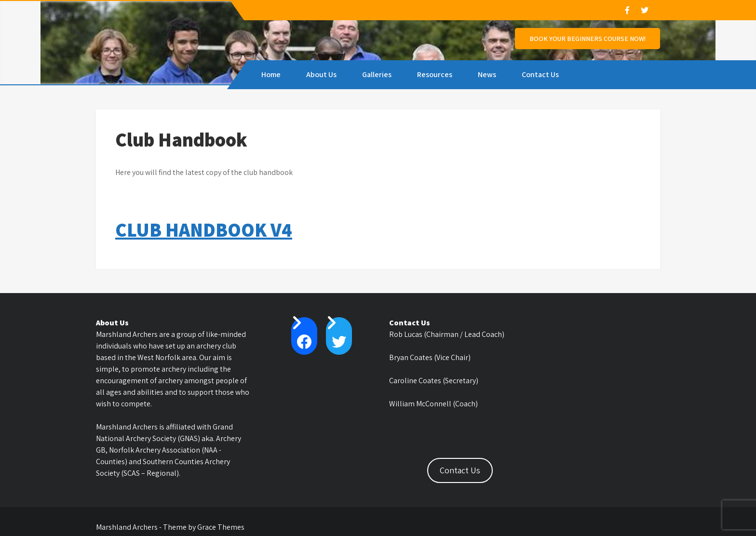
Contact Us (540, 74)
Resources (435, 74)
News (487, 74)
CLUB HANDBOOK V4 (204, 229)
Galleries (377, 74)
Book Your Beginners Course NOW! (587, 39)
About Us (321, 74)
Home (271, 74)
